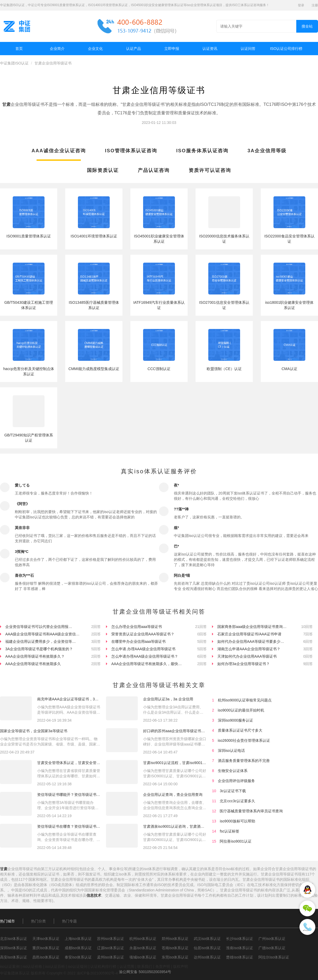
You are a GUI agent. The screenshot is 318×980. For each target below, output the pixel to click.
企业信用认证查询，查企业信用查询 (173, 795)
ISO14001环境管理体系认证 (94, 236)
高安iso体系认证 (14, 957)
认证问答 (248, 49)
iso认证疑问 (78, 966)
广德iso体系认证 (272, 948)
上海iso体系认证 (78, 939)
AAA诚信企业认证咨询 (59, 151)
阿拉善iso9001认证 (235, 841)
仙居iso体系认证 (207, 948)
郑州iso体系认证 (175, 939)
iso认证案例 (10, 966)
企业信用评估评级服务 (236, 781)
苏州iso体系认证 (111, 939)
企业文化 (95, 49)
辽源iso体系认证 (111, 948)
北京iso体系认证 (14, 939)
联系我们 (145, 966)
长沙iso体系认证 (240, 939)
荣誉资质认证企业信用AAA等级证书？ (143, 634)
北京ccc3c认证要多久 (237, 801)
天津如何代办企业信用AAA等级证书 (247, 656)
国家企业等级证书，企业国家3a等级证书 (34, 731)
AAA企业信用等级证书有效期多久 (33, 664)
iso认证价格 (32, 966)
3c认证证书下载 (233, 791)
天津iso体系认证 (46, 939)
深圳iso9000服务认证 (235, 720)
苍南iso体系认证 (175, 948)
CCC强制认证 (159, 369)
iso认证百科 (55, 966)
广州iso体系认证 (272, 939)
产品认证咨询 (154, 170)
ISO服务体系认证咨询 (202, 151)
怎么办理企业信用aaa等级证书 (137, 627)
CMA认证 (289, 369)
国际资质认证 (103, 170)
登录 (301, 5)
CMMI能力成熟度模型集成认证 (94, 369)
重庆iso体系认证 (46, 948)
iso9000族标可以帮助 (237, 821)
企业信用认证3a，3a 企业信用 (168, 699)
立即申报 (172, 49)
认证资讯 (210, 49)
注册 (315, 5)
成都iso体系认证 (78, 948)
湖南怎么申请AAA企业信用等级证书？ (249, 649)
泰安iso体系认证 (78, 957)
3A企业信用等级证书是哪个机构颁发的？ (39, 649)
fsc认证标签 (229, 831)
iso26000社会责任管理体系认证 (244, 740)
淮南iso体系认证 (240, 948)
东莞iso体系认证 (175, 957)
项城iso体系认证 (143, 957)
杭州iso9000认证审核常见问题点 (245, 700)
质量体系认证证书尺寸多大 (240, 730)
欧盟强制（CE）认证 (224, 369)
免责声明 (163, 966)
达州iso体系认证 (207, 957)
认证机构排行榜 (103, 966)
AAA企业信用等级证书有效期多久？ (35, 656)
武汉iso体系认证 (207, 939)
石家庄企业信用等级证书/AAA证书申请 (249, 634)
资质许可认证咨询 (210, 170)
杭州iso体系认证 (143, 939)
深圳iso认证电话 (231, 751)
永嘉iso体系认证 (143, 948)
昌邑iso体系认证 (46, 957)
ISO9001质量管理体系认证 (28, 236)
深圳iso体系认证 (14, 948)
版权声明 (180, 966)
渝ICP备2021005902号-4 (97, 973)
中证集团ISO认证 (14, 63)
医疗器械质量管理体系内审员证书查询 (251, 811)
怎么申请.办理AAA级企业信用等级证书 (143, 649)
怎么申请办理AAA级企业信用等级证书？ (145, 656)
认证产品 (134, 49)
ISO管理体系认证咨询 (131, 151)
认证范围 (127, 966)
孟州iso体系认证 (111, 957)
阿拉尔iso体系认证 (274, 957)
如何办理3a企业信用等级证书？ (244, 664)
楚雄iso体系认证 (240, 957)
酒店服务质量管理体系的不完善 (244, 761)
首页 (19, 49)
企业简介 (57, 49)
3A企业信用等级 (267, 151)
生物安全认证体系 (233, 771)
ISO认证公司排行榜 (286, 49)
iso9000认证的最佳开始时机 (241, 710)
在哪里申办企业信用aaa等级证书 (138, 641)
